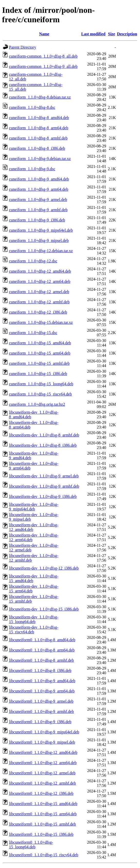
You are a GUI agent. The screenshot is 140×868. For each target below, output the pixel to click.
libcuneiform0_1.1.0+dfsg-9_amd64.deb (42, 681)
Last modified (93, 34)
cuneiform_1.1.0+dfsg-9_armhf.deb (38, 210)
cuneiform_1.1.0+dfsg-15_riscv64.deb (40, 394)
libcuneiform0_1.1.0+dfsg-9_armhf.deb (41, 711)
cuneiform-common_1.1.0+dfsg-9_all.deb (43, 66)
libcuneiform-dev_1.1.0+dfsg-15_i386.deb (44, 609)
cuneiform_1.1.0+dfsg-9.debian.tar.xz (40, 159)
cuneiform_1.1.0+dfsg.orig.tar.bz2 (37, 404)
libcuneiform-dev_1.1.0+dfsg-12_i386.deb (44, 568)
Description (127, 34)
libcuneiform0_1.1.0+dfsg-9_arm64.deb (42, 691)
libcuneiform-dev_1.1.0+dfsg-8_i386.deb (43, 445)
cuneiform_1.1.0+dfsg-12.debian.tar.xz (41, 251)
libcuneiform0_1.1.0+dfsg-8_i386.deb (40, 671)
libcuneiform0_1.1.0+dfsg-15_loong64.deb (31, 845)
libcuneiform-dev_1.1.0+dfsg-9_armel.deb (44, 476)
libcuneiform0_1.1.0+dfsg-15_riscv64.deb (44, 855)
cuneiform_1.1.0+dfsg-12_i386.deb (38, 312)
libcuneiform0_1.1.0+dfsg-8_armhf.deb (41, 660)
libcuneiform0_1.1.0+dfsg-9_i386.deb (40, 722)
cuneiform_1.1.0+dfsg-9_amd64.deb (39, 179)
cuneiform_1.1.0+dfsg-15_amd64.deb (40, 343)
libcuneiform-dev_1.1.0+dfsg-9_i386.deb (43, 496)
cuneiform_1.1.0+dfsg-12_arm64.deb (40, 281)
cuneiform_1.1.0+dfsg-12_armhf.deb (39, 302)
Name (44, 34)
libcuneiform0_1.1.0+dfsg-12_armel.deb (42, 773)
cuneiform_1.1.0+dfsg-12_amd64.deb (40, 271)
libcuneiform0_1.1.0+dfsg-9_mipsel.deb (42, 742)
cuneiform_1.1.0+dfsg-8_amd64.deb (39, 118)
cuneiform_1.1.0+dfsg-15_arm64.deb (40, 353)
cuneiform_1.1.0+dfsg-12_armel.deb (39, 292)
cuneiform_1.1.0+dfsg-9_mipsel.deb (39, 240)
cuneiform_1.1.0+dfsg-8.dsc (32, 107)
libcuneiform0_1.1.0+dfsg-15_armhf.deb (42, 824)
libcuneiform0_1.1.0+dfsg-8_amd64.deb (42, 640)
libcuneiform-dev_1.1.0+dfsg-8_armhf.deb (44, 435)
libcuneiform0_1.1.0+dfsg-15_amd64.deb (43, 804)
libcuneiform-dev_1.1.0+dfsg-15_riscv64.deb (34, 630)
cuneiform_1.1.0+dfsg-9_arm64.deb (39, 189)
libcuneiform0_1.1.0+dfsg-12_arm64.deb (43, 763)
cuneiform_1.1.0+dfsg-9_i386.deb (37, 220)
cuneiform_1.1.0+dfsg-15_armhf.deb (39, 363)
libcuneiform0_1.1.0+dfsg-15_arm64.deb (43, 814)
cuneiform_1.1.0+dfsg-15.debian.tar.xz (41, 322)
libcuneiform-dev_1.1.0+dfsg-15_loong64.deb (34, 619)
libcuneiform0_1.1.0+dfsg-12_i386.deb (41, 793)
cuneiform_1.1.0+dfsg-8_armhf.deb (38, 138)
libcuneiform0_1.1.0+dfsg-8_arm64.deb (42, 650)
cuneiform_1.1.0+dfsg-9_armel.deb (38, 200)
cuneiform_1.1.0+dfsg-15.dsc (33, 333)
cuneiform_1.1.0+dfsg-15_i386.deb (38, 374)
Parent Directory (23, 47)
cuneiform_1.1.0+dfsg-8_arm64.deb (39, 128)
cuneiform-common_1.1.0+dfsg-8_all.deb (43, 56)
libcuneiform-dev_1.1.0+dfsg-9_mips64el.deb (34, 507)
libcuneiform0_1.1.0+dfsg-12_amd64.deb (43, 752)
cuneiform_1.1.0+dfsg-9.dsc (32, 169)
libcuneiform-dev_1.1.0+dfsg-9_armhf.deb (44, 486)
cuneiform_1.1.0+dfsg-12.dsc (33, 261)
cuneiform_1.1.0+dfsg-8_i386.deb (37, 148)
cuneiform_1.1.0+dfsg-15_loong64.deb (41, 384)
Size (112, 34)
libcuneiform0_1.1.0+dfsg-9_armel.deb (41, 701)
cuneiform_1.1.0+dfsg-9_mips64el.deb (41, 230)
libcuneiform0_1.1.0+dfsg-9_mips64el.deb (44, 732)
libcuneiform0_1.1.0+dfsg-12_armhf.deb (42, 783)
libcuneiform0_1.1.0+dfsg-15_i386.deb (41, 834)
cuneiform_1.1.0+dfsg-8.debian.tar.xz (40, 97)
